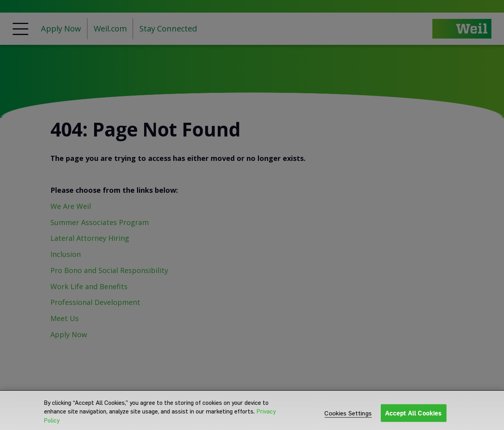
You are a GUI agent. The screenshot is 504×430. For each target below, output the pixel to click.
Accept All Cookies (414, 417)
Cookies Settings (348, 417)
